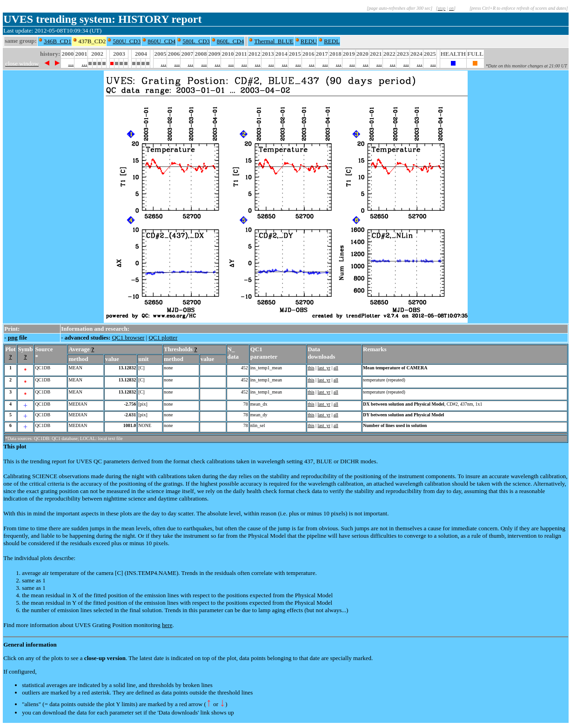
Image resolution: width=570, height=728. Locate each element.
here (167, 625)
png (13, 337)
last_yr (324, 368)
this (311, 368)
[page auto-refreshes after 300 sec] (399, 8)
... (71, 63)
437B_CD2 (92, 41)
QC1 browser (128, 337)
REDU (309, 41)
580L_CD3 (196, 41)
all (336, 368)
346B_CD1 (57, 41)
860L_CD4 (231, 41)
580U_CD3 (127, 41)
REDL (332, 41)
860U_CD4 (161, 41)
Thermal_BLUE (274, 41)
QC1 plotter (163, 337)
